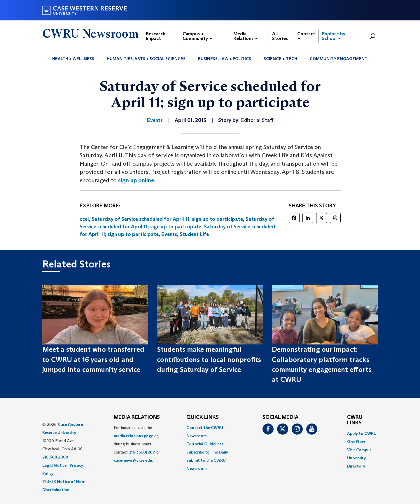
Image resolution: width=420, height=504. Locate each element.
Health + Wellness (73, 59)
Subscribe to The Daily (207, 452)
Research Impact (156, 36)
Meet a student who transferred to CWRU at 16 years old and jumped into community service (93, 359)
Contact (306, 35)
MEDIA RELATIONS (137, 417)
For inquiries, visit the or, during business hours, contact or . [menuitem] (137, 444)
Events (169, 234)
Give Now (356, 442)
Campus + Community (197, 36)
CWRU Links (355, 420)
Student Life (194, 234)
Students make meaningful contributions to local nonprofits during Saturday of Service (209, 359)
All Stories (280, 36)
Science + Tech (280, 59)
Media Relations (245, 36)
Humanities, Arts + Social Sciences (146, 59)
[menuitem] (73, 59)
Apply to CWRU (362, 433)
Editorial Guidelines (205, 444)
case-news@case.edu (133, 460)
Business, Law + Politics (225, 59)
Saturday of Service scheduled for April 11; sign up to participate (167, 219)
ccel (84, 219)
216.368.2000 (55, 457)
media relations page (133, 436)
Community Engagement (339, 59)
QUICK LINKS (203, 417)
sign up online (136, 180)
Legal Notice (54, 465)
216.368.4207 (142, 452)
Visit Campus (359, 450)
